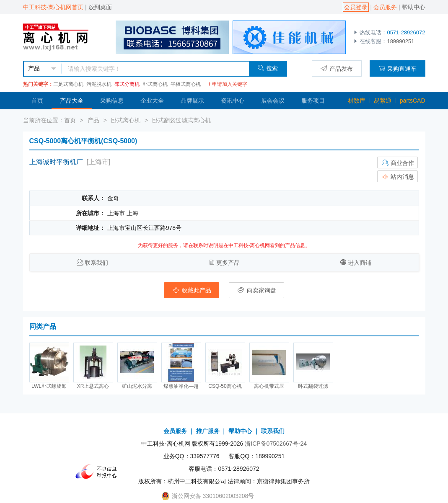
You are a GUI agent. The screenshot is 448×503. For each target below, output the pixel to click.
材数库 (357, 101)
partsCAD (413, 101)
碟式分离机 (127, 84)
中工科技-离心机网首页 (53, 7)
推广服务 (208, 431)
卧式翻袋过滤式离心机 (181, 120)
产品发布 (337, 68)
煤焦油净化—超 (181, 386)
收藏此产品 (192, 290)
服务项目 (313, 101)
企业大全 (152, 101)
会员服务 (385, 7)
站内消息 (398, 177)
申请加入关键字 (227, 84)
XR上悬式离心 (93, 386)
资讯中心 (233, 101)
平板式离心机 (186, 84)
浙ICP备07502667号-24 (276, 444)
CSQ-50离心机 (225, 386)
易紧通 (383, 101)
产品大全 (72, 101)
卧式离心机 (155, 84)
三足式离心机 (68, 84)
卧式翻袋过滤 (313, 386)
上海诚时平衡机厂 (56, 162)
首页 (37, 101)
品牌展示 (192, 101)
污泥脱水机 (99, 84)
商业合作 (398, 163)
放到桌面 (100, 7)
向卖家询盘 (256, 290)
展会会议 (273, 101)
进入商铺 (360, 263)
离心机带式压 (269, 386)
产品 (93, 120)
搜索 (268, 68)
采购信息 (112, 101)
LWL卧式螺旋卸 (49, 386)
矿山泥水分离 (137, 386)
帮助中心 (414, 7)
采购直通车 (398, 68)
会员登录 (356, 7)
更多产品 (228, 263)
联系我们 (96, 263)
